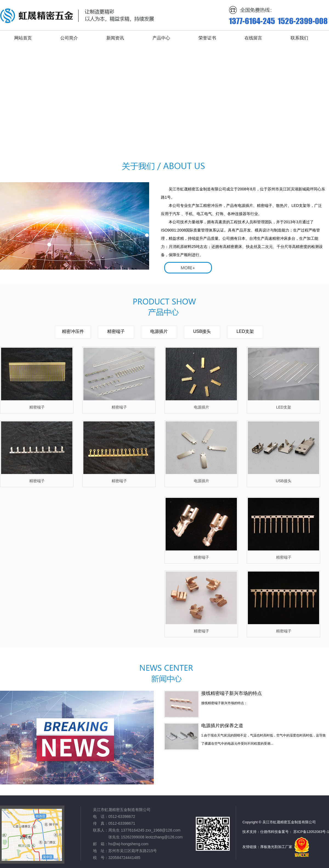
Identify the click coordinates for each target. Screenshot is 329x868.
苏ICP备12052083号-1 (311, 832)
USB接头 (202, 331)
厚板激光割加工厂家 (276, 847)
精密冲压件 (73, 331)
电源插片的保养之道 (222, 726)
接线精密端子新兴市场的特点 (232, 693)
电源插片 (159, 331)
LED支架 (245, 331)
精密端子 (116, 331)
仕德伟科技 (269, 832)
